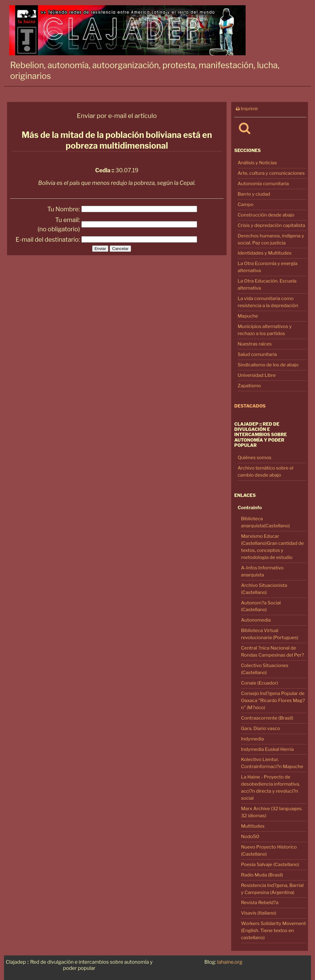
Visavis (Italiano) (259, 913)
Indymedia (253, 739)
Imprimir (247, 109)
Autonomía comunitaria (263, 184)
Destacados (250, 406)
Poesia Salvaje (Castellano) (270, 864)
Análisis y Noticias (257, 163)
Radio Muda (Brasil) (262, 875)
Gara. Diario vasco (261, 728)
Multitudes (253, 826)
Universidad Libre (257, 375)
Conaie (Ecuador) (260, 683)
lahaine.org (230, 962)
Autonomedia (256, 620)
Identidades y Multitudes (265, 253)
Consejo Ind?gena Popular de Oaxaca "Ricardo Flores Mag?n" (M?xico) (273, 700)
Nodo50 (250, 836)
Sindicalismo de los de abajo (268, 365)
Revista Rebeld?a (260, 902)
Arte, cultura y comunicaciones (271, 173)
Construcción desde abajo (266, 215)
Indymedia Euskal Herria (267, 749)
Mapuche (248, 316)
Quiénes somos (255, 457)
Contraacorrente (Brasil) (267, 718)
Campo (245, 204)
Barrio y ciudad (254, 194)
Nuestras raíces (255, 344)
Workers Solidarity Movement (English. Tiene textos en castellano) (273, 930)
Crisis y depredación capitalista (271, 225)
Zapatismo (249, 386)
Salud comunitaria (257, 354)
